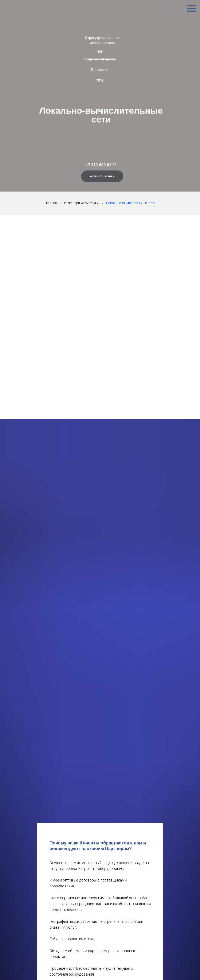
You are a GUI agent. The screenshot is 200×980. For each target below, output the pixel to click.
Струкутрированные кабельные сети (102, 40)
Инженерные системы (81, 203)
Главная (51, 203)
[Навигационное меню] (191, 8)
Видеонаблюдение (100, 59)
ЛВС (100, 52)
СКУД (100, 80)
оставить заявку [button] (102, 176)
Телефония (100, 70)
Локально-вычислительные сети (131, 203)
